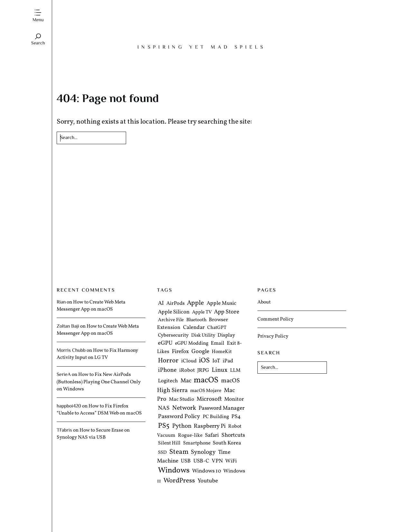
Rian (61, 302)
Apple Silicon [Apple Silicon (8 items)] (174, 312)
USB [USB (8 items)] (186, 461)
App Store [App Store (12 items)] (227, 312)
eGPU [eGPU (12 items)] (165, 343)
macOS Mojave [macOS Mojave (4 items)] (206, 391)
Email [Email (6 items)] (218, 343)
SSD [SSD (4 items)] (162, 453)
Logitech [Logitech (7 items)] (168, 381)
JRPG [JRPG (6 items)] (203, 370)
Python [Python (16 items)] (182, 426)
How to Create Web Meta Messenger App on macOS (91, 306)
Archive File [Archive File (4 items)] (171, 320)
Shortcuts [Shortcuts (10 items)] (233, 435)
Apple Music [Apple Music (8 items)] (222, 303)
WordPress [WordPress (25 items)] (179, 481)
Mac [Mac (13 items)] (186, 381)
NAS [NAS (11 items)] (164, 409)
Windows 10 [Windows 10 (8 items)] (207, 471)
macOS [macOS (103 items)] (206, 380)
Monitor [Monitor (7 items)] (234, 399)
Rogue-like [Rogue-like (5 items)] (190, 435)
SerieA (64, 375)
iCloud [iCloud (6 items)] (189, 361)
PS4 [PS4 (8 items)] (236, 417)
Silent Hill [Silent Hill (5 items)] (169, 443)
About (264, 302)
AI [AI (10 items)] (161, 303)
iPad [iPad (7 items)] (228, 361)
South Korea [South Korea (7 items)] (227, 443)
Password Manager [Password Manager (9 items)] (222, 409)
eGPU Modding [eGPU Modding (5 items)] (192, 343)
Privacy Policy (273, 336)
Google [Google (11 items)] (200, 352)
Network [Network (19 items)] (184, 408)
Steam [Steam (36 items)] (179, 452)
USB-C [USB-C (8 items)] (201, 461)
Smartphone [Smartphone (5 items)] (197, 443)
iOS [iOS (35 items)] (204, 361)
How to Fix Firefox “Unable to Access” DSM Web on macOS (99, 410)
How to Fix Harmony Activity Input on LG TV (97, 354)
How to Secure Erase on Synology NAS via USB (93, 434)
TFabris (64, 430)
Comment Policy (275, 319)
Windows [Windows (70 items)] (174, 471)
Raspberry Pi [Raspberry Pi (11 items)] (210, 427)
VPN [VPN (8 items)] (217, 461)
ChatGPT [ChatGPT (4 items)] (217, 328)
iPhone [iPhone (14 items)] (167, 370)
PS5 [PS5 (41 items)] (164, 426)
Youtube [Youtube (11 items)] (208, 481)
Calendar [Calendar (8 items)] (194, 328)
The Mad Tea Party (201, 24)
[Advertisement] (201, 218)
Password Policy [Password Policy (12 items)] (179, 417)
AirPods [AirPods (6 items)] (176, 303)
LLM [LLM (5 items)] (235, 370)
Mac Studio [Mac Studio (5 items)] (181, 399)
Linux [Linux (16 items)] (220, 370)
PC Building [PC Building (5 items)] (216, 417)
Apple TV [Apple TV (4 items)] (202, 312)
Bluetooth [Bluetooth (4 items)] (196, 320)
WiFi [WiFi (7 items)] (231, 461)
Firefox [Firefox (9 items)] (180, 352)
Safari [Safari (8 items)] (212, 435)
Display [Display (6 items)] (226, 335)
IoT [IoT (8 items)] (216, 361)
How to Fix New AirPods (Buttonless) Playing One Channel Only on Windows (99, 382)
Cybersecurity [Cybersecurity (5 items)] (173, 335)
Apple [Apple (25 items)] (195, 303)
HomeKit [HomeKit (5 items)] (222, 352)
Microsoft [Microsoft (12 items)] (209, 399)
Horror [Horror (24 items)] (168, 361)
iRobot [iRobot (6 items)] (187, 370)
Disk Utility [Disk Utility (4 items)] (203, 336)
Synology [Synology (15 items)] (203, 452)
